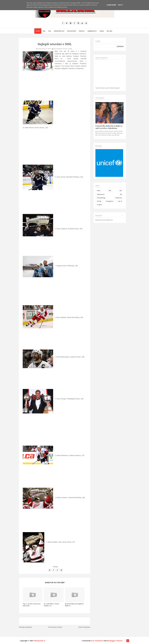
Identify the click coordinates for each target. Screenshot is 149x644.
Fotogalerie (110, 201)
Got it (120, 5)
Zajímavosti (92, 31)
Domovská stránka (55, 627)
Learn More (111, 5)
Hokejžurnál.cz (39, 641)
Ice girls (99, 205)
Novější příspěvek (25, 627)
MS (121, 194)
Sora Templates (97, 641)
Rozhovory (72, 31)
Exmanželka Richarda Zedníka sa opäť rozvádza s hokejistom (109, 127)
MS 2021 (110, 31)
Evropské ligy (59, 31)
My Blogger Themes (115, 641)
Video (102, 31)
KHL (50, 31)
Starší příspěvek (84, 627)
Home (38, 31)
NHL (44, 31)
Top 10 (120, 201)
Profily (82, 31)
